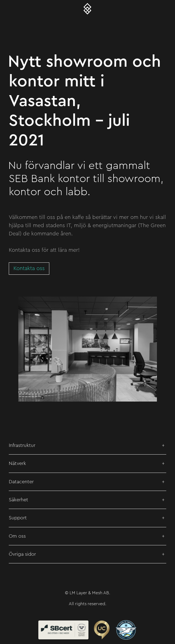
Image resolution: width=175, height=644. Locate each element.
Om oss (17, 536)
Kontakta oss (29, 268)
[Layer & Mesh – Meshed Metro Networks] (88, 9)
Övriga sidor (22, 554)
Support (18, 518)
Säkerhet (18, 500)
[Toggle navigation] (9, 9)
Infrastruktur (22, 445)
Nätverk (17, 463)
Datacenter (21, 482)
